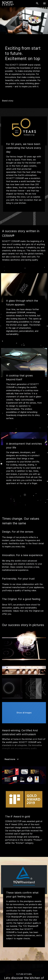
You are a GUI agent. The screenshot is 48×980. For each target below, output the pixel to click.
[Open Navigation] (44, 3)
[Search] (37, 3)
